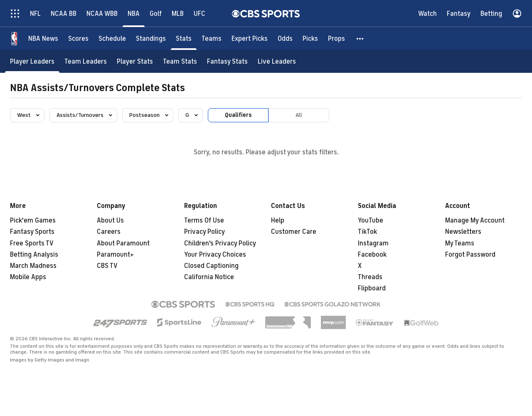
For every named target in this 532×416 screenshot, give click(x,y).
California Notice (209, 277)
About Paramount (123, 243)
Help (278, 220)
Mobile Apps (28, 277)
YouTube (371, 220)
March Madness (33, 266)
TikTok (367, 232)
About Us (110, 220)
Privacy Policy (204, 232)
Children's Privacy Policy (220, 243)
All (299, 115)
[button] (360, 38)
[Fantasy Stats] (227, 61)
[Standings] (151, 38)
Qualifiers (238, 115)
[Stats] (184, 38)
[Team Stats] (180, 61)
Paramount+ (115, 255)
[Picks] (310, 38)
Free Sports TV (32, 243)
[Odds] (285, 38)
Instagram (373, 243)
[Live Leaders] (277, 61)
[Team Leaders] (86, 61)
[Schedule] (112, 38)
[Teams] (212, 38)
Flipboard (372, 288)
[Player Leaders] (32, 61)
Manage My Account (475, 220)
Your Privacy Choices (215, 255)
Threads (370, 277)
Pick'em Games (33, 220)
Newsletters (463, 232)
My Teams (460, 243)
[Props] (336, 38)
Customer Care (294, 232)
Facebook (372, 255)
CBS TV (107, 266)
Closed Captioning (211, 266)
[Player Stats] (135, 61)
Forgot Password (470, 255)
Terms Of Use (204, 220)
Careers (109, 232)
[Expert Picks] (250, 38)
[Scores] (78, 38)
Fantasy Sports (32, 232)
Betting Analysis (34, 255)
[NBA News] (43, 38)
